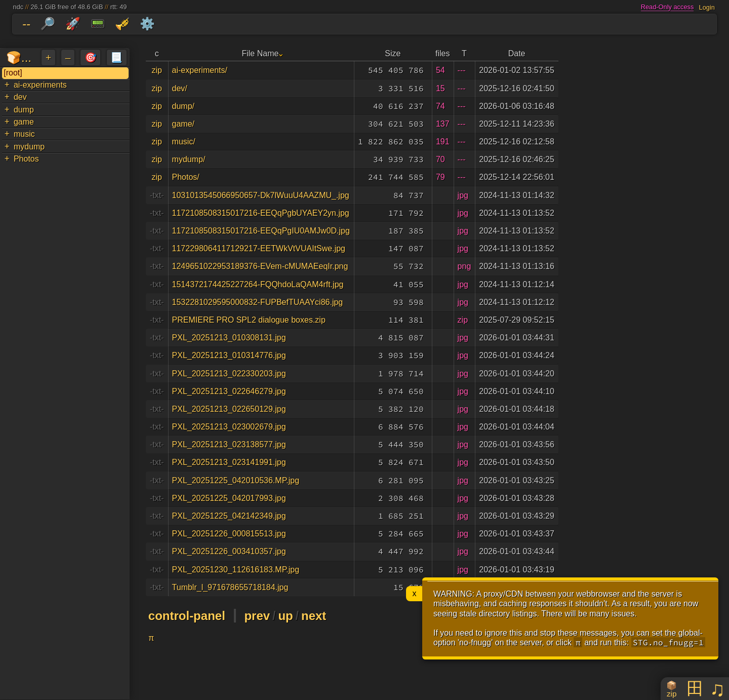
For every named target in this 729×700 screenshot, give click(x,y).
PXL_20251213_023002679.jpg (229, 427)
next (314, 616)
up (285, 616)
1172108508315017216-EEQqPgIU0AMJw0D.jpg (261, 231)
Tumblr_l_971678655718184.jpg (230, 587)
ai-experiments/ (200, 70)
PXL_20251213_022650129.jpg (229, 409)
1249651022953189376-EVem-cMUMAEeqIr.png (260, 266)
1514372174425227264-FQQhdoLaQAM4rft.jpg (258, 284)
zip (157, 70)
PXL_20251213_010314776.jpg (229, 355)
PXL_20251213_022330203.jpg (229, 374)
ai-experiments (40, 85)
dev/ (180, 88)
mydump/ (189, 159)
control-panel (187, 616)
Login (707, 7)
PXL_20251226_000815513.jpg (229, 534)
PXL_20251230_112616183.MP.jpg (236, 570)
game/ (183, 124)
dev (20, 97)
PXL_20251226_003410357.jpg (229, 551)
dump (24, 110)
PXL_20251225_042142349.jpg (229, 516)
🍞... (19, 57)
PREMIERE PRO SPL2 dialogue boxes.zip (249, 320)
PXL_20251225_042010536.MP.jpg (236, 480)
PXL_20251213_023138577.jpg (229, 444)
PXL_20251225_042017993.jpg (229, 498)
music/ (184, 142)
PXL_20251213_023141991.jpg (229, 462)
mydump (29, 147)
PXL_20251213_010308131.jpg (229, 338)
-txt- (157, 195)
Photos (26, 159)
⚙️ (147, 24)
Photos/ (186, 177)
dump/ (183, 106)
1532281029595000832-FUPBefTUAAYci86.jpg (258, 302)
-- (26, 24)
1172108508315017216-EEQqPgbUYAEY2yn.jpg (261, 213)
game (24, 122)
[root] (13, 73)
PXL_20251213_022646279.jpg (229, 391)
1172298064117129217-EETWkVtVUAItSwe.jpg (259, 248)
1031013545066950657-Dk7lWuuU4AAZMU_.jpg (261, 195)
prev (257, 616)
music (24, 134)
